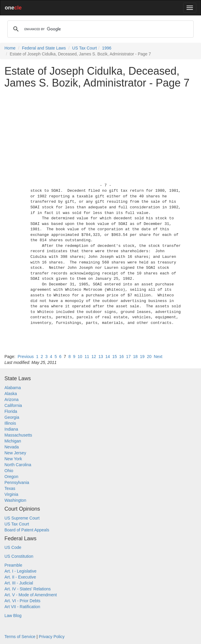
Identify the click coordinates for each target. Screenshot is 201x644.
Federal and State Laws (44, 48)
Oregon (11, 477)
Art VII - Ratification (22, 607)
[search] (100, 29)
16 (122, 357)
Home (10, 48)
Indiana (11, 429)
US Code (13, 547)
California (13, 405)
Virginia (11, 494)
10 (80, 357)
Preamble (13, 565)
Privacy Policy (52, 637)
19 (142, 357)
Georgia (12, 417)
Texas (10, 488)
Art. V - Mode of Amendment (31, 595)
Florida (11, 411)
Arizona (11, 399)
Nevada (12, 447)
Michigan (13, 441)
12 (94, 357)
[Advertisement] (100, 134)
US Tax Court (85, 48)
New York (13, 459)
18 (135, 357)
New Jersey (15, 453)
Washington (15, 500)
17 (128, 357)
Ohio (9, 471)
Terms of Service (20, 637)
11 (87, 357)
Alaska (11, 394)
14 (108, 357)
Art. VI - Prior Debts (22, 601)
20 (149, 357)
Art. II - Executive (20, 577)
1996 (107, 48)
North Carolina (18, 465)
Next (158, 357)
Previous (25, 357)
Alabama (13, 388)
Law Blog (13, 616)
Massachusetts (18, 435)
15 (115, 357)
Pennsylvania (17, 482)
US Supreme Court (22, 518)
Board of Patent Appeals (27, 530)
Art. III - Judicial (19, 583)
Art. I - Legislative (20, 571)
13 (101, 357)
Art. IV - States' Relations (28, 589)
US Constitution (19, 556)
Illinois (10, 423)
